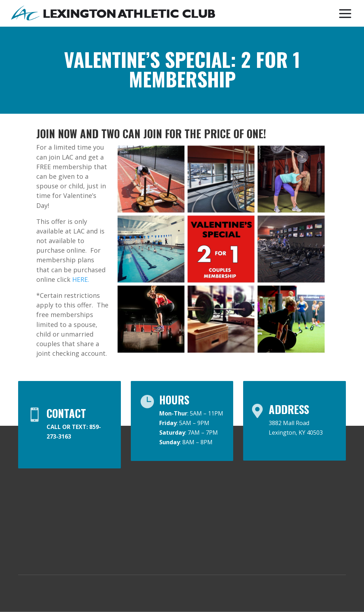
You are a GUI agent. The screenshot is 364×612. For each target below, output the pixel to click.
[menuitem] (113, 14)
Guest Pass (206, 514)
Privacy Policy (110, 594)
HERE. (81, 279)
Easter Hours (316, 502)
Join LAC (202, 498)
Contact (260, 498)
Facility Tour (266, 564)
